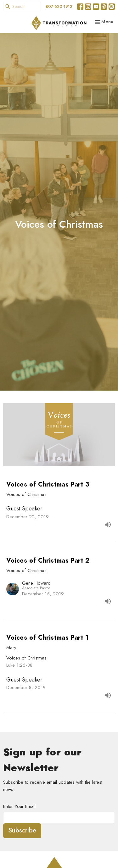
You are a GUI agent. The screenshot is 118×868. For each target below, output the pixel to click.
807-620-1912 (59, 6)
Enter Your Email (19, 806)
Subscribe (22, 830)
